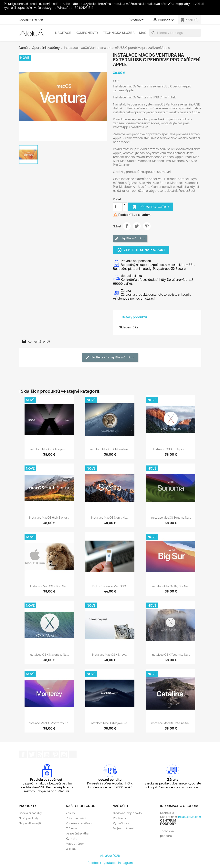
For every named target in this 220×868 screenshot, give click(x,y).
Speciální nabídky (30, 813)
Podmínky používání (79, 823)
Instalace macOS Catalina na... (171, 723)
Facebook (23, 754)
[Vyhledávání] (175, 33)
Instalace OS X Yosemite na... (171, 655)
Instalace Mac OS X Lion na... (49, 586)
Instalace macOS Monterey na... (49, 723)
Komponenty (87, 33)
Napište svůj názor (130, 239)
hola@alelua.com (189, 817)
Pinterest (147, 226)
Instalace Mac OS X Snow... (110, 655)
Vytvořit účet (122, 823)
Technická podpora (167, 833)
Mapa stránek (75, 844)
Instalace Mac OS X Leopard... (49, 449)
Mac (143, 33)
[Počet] (118, 207)
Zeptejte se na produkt (141, 250)
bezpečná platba (77, 833)
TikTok (73, 754)
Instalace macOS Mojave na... (110, 723)
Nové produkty (29, 818)
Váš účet (121, 806)
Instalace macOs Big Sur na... (171, 586)
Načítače (63, 33)
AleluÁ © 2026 (110, 856)
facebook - (96, 863)
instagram (125, 863)
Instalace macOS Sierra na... (110, 518)
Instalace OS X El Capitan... (171, 449)
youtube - (111, 863)
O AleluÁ (71, 828)
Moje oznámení (123, 828)
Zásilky (70, 813)
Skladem (126, 327)
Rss (39, 754)
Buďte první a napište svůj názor (110, 358)
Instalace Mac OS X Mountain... (110, 449)
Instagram (64, 754)
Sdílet (127, 226)
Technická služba (119, 33)
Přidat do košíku (151, 207)
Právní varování (76, 818)
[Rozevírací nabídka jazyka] (137, 20)
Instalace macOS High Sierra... (49, 518)
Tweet (137, 226)
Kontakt (71, 838)
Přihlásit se (120, 818)
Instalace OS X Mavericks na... (49, 655)
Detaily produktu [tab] (134, 317)
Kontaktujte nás (31, 20)
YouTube (47, 754)
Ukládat (71, 849)
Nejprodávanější (30, 823)
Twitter (32, 754)
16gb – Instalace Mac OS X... (110, 586)
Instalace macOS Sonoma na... (171, 518)
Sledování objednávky (128, 813)
